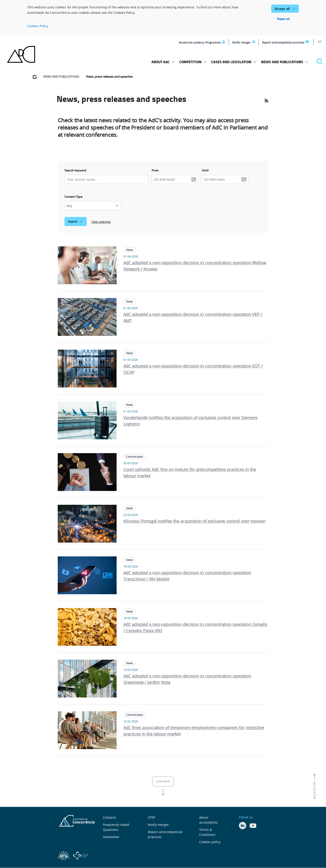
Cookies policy (210, 842)
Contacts (110, 817)
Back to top (314, 790)
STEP (151, 817)
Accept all (282, 8)
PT (320, 42)
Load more (163, 781)
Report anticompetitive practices (283, 42)
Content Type (73, 196)
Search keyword (75, 170)
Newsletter (111, 837)
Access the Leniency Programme (200, 42)
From (155, 170)
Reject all (283, 19)
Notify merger (241, 42)
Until (205, 170)
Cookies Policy (38, 26)
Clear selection (101, 222)
